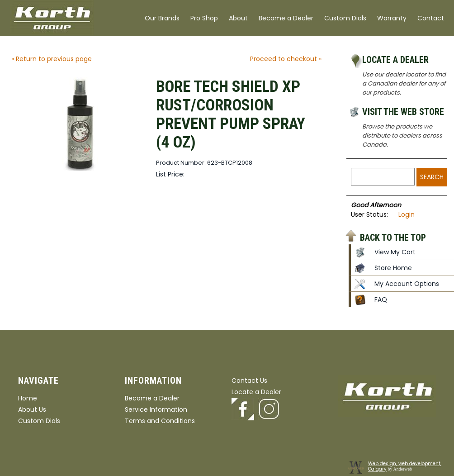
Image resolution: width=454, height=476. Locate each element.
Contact (431, 18)
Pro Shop (204, 18)
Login (407, 214)
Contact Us (249, 381)
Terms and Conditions (160, 421)
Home (28, 398)
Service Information (156, 409)
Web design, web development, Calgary (405, 466)
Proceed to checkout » (286, 59)
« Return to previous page (52, 59)
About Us (32, 409)
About (238, 18)
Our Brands (162, 18)
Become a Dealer (286, 18)
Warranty (392, 18)
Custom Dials (345, 18)
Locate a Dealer (395, 60)
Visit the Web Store (403, 112)
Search (432, 177)
